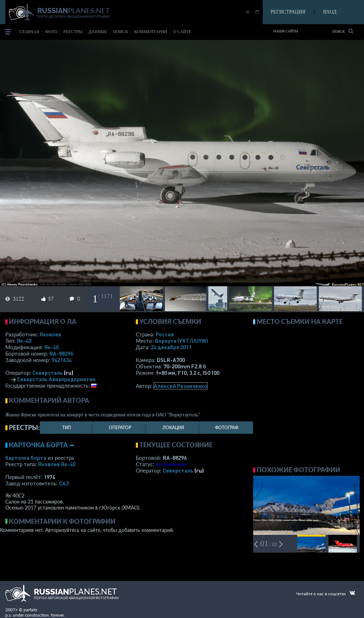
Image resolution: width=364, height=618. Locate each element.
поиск (121, 32)
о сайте (182, 32)
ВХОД (330, 12)
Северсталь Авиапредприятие (56, 379)
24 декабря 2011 (171, 347)
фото (51, 32)
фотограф (227, 428)
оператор (120, 428)
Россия (165, 334)
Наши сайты (286, 31)
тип (67, 428)
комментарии (151, 32)
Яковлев (50, 334)
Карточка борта (26, 458)
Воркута (181, 341)
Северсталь (48, 373)
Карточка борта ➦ (42, 445)
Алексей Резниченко (181, 386)
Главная (29, 32)
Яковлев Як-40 (57, 464)
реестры (73, 32)
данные (98, 32)
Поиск (343, 31)
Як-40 (24, 341)
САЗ (64, 483)
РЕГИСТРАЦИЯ (288, 12)
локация (173, 428)
